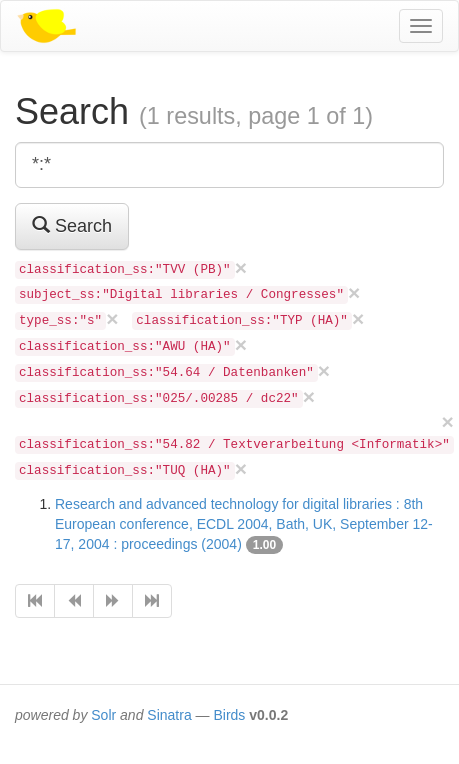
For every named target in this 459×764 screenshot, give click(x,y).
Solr (103, 715)
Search (72, 225)
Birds (229, 715)
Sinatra (169, 715)
